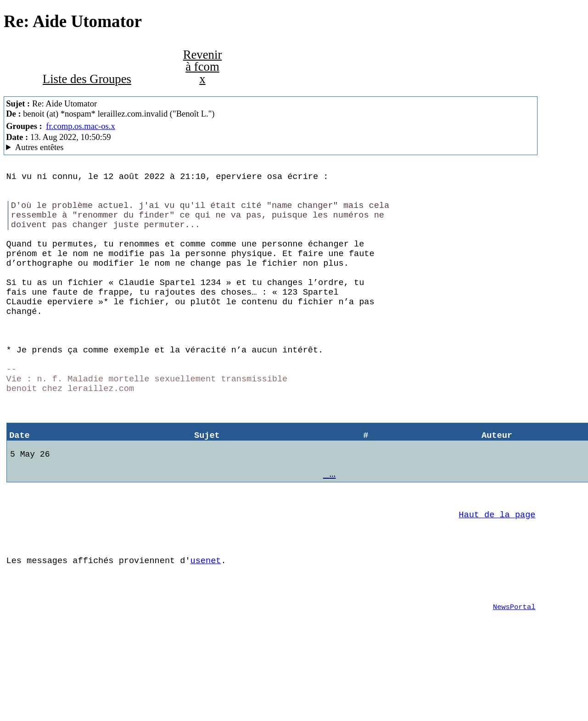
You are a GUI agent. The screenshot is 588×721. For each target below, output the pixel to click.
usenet (206, 623)
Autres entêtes (39, 147)
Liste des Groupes (87, 79)
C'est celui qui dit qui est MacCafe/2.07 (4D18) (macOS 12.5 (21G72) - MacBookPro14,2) (271, 147)
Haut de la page (497, 572)
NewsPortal (514, 676)
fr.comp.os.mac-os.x (81, 126)
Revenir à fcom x (203, 67)
